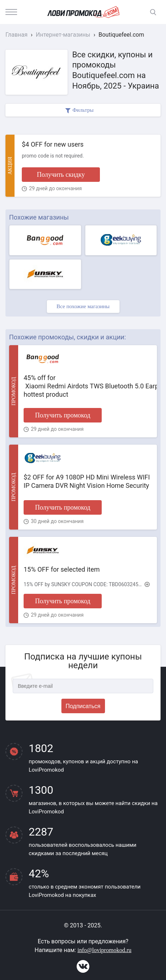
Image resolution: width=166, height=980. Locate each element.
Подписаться (83, 706)
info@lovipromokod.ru (104, 950)
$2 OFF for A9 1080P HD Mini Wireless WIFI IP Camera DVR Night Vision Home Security (87, 481)
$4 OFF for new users (53, 144)
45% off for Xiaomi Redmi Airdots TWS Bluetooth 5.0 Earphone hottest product (88, 386)
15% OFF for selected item (62, 569)
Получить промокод (62, 415)
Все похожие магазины (83, 306)
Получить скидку (61, 175)
